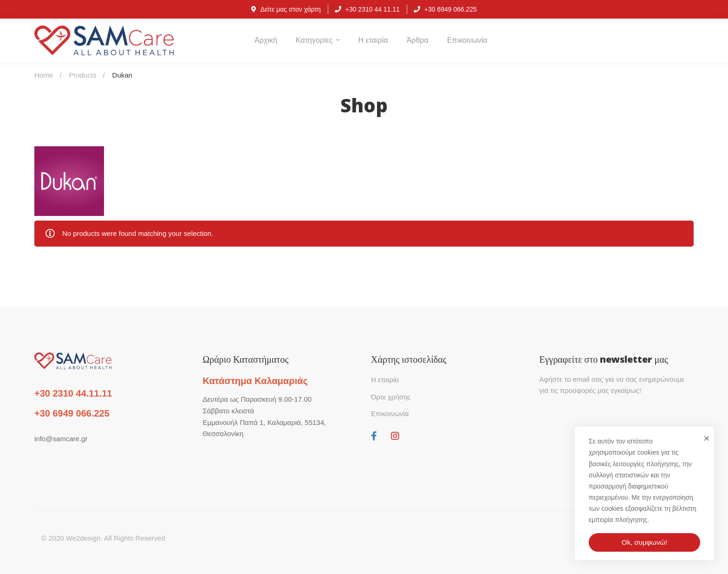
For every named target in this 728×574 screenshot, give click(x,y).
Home (44, 75)
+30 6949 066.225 (72, 413)
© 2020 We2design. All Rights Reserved (103, 538)
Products (82, 75)
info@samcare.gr (61, 439)
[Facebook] (374, 436)
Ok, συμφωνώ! (644, 542)
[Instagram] (395, 436)
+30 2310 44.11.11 (73, 393)
